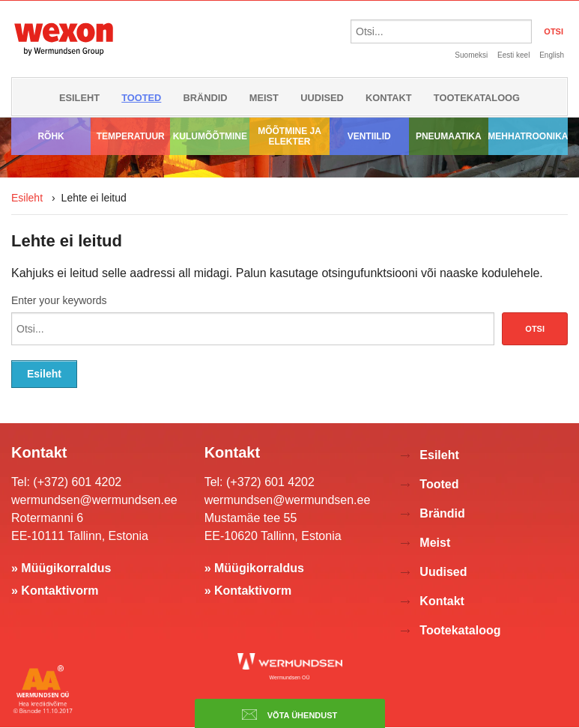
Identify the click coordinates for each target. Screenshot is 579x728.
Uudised (322, 98)
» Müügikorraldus (61, 568)
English (552, 55)
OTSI (554, 31)
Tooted (141, 98)
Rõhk (51, 136)
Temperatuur (131, 136)
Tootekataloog (477, 98)
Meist (264, 98)
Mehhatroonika (528, 136)
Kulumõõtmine (210, 136)
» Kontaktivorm (55, 591)
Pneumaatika (449, 136)
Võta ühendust (290, 715)
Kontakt (389, 98)
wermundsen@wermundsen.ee (94, 500)
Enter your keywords (59, 300)
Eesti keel (513, 55)
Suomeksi (471, 55)
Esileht (79, 98)
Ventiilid (369, 136)
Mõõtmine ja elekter (289, 136)
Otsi (535, 329)
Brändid (206, 98)
